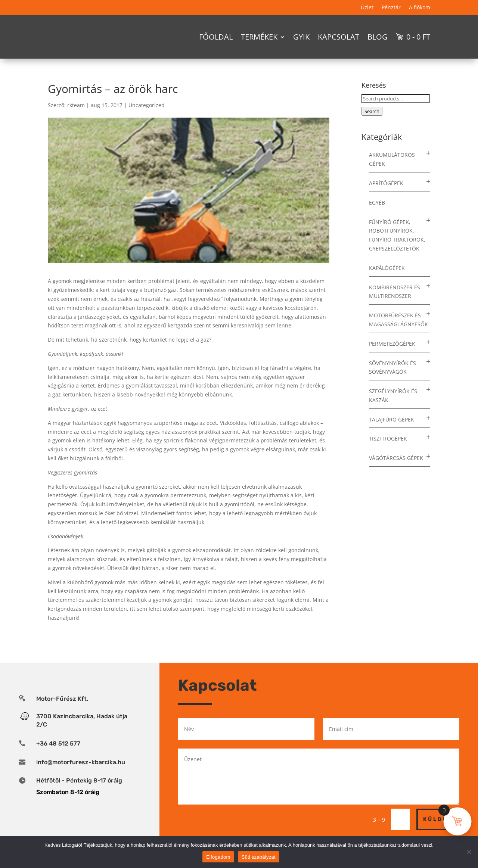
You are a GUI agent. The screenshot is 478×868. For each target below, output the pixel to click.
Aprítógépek (386, 196)
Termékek (259, 37)
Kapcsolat (339, 37)
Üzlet (367, 8)
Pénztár (391, 8)
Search (372, 124)
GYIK (301, 37)
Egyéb (377, 216)
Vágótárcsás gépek (396, 471)
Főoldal (216, 37)
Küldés (438, 832)
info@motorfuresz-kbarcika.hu (81, 775)
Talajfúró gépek (392, 433)
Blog (378, 37)
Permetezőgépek (392, 357)
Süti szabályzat (259, 857)
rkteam (76, 118)
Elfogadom (218, 857)
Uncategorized (147, 118)
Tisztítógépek (388, 452)
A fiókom (420, 8)
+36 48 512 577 (58, 757)
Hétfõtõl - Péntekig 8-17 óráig (79, 794)
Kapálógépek (387, 281)
